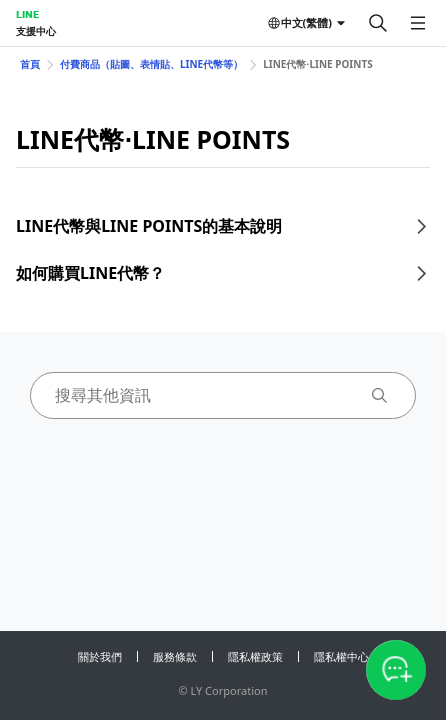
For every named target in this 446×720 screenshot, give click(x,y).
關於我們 (100, 656)
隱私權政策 (255, 656)
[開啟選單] (418, 23)
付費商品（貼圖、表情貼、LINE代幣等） (151, 64)
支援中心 (36, 31)
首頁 (30, 64)
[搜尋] (378, 23)
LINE (27, 14)
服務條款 (175, 656)
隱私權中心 (341, 656)
